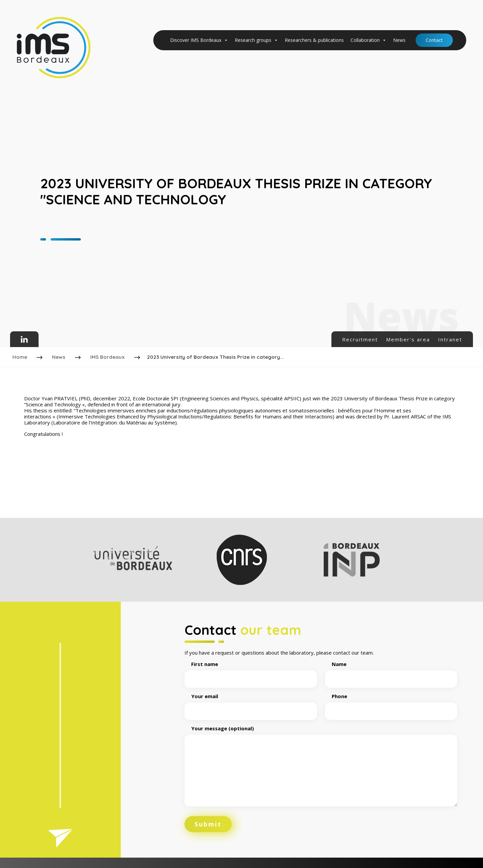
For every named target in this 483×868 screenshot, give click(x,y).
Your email (251, 702)
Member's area (408, 339)
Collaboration (368, 40)
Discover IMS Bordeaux (199, 40)
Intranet (450, 339)
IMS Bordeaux (109, 356)
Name (391, 669)
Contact (434, 40)
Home (21, 356)
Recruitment (360, 339)
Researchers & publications (314, 40)
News (399, 40)
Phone (391, 702)
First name (251, 669)
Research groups (256, 40)
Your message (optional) (321, 764)
